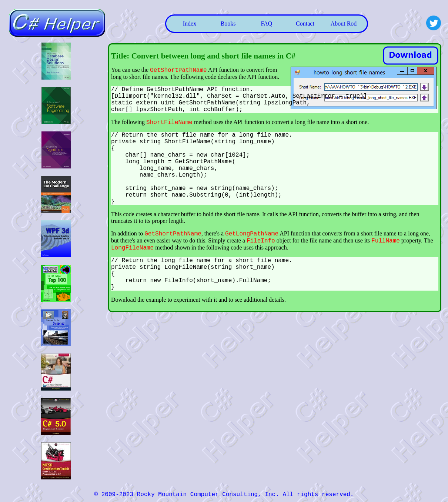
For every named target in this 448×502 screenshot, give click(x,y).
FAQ (267, 24)
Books (228, 24)
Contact (305, 24)
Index (190, 24)
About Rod (344, 24)
